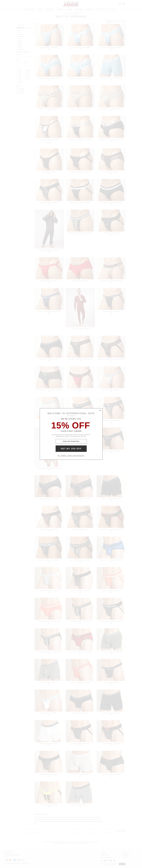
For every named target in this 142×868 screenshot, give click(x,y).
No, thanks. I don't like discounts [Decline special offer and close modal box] (71, 456)
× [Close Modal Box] (100, 411)
